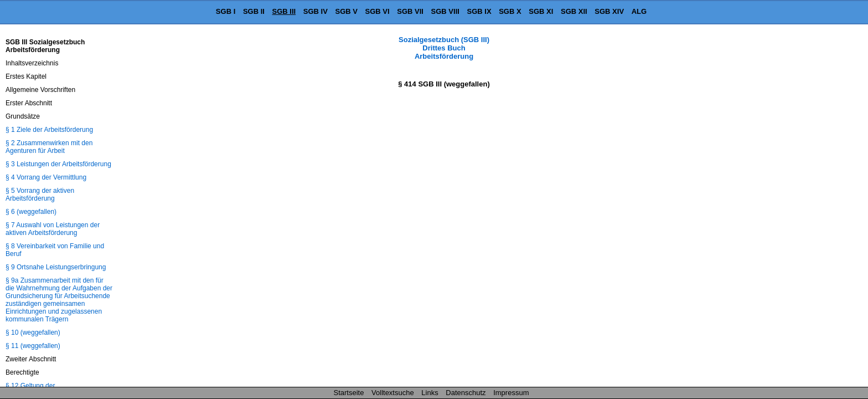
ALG (639, 11)
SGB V (346, 11)
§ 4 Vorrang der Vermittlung (46, 177)
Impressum (511, 393)
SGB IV (316, 11)
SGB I (226, 11)
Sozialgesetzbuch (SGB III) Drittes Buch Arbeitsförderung (444, 48)
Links (430, 393)
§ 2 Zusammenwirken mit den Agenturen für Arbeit (49, 147)
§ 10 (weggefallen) (33, 332)
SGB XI (541, 11)
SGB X (510, 11)
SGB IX (479, 11)
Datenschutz (466, 393)
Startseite (349, 393)
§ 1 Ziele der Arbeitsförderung (49, 130)
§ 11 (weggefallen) (33, 346)
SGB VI (378, 11)
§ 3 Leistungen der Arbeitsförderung (58, 164)
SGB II (254, 11)
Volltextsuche (393, 393)
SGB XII (574, 11)
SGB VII (410, 11)
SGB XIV (609, 11)
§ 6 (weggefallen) (31, 212)
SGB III (284, 11)
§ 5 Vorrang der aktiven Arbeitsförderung (40, 195)
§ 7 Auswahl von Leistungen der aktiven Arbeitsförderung (53, 229)
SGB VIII (445, 11)
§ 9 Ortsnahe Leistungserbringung (56, 267)
